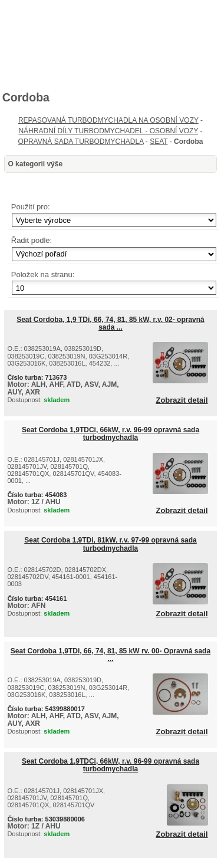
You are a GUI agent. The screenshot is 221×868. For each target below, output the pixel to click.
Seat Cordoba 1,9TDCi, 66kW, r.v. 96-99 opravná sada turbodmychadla (111, 434)
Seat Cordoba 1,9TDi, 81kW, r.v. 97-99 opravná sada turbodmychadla (111, 544)
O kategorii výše (35, 164)
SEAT (159, 142)
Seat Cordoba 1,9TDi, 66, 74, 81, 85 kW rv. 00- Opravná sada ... (111, 655)
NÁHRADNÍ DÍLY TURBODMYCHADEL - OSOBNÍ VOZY (108, 131)
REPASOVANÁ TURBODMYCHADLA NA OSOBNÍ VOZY (108, 120)
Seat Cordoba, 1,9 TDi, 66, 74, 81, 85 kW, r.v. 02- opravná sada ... (111, 323)
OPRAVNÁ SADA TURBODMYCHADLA (81, 142)
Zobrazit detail (182, 400)
